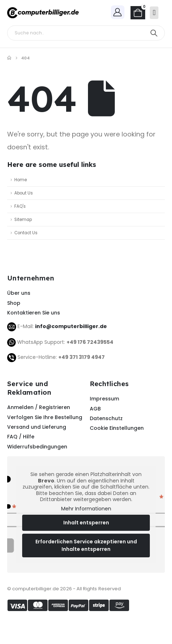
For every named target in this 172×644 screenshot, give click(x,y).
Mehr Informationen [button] (86, 509)
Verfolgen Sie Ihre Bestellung (45, 417)
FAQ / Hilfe (21, 437)
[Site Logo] (43, 13)
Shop (14, 303)
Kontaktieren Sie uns (34, 313)
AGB (95, 409)
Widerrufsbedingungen (37, 447)
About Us (24, 193)
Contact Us (26, 233)
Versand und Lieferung (37, 427)
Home (21, 180)
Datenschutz (106, 418)
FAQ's (20, 206)
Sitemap (23, 220)
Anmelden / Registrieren (39, 407)
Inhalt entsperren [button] (86, 523)
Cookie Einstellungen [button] (117, 428)
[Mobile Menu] (154, 13)
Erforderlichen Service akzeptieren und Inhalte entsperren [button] (86, 545)
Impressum (104, 399)
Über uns (19, 293)
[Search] (154, 33)
